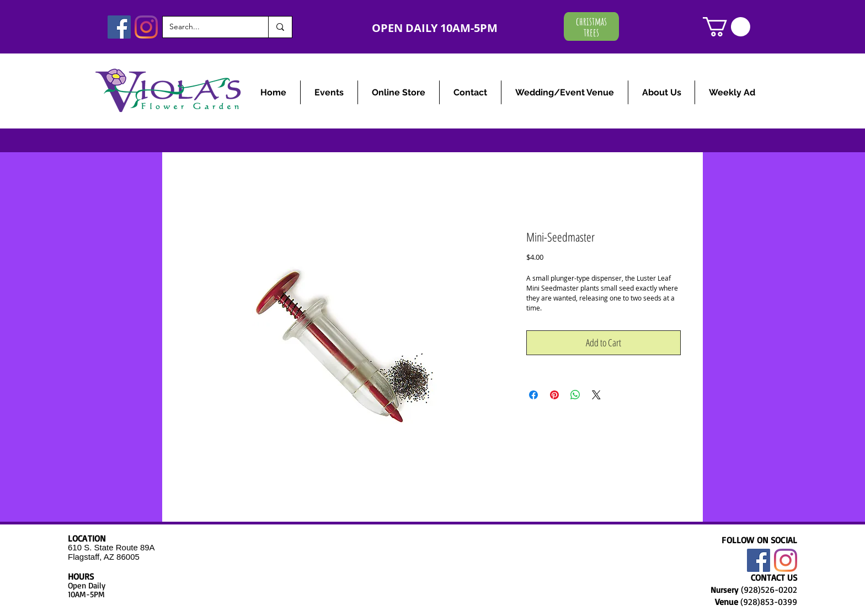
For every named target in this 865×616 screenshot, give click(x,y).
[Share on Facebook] (533, 395)
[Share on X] (596, 395)
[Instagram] (146, 27)
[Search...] (207, 27)
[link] (727, 27)
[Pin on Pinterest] (554, 395)
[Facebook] (119, 27)
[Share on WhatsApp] (575, 395)
